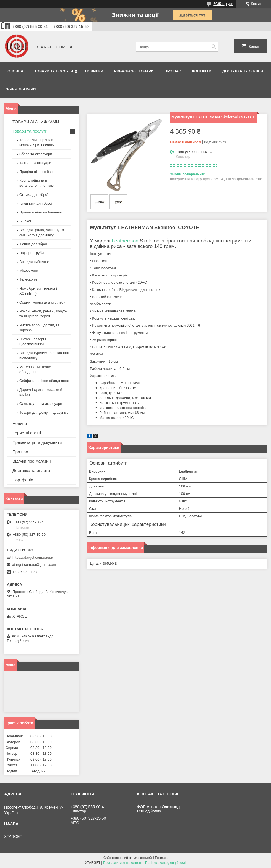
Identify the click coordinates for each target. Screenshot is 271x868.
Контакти (202, 71)
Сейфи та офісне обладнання (44, 381)
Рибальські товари (134, 71)
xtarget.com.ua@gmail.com (34, 565)
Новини (20, 424)
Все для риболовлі (35, 262)
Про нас (173, 71)
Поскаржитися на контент (123, 863)
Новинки (94, 71)
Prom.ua (161, 858)
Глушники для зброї (36, 203)
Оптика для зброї (34, 195)
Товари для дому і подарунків (44, 412)
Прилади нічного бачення (41, 212)
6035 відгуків (223, 4)
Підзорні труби (32, 253)
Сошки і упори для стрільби (42, 302)
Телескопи (28, 279)
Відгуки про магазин (32, 461)
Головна (14, 71)
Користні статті (27, 433)
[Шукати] (214, 47)
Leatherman (125, 241)
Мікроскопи (29, 271)
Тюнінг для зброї (33, 244)
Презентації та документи (37, 442)
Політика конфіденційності (166, 863)
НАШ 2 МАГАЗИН (21, 89)
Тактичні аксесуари (35, 163)
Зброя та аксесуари (36, 154)
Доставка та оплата (243, 71)
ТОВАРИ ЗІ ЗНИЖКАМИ (36, 122)
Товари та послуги (54, 71)
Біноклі (25, 221)
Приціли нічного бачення (40, 172)
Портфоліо (23, 480)
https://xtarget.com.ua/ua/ (33, 557)
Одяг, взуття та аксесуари (41, 404)
